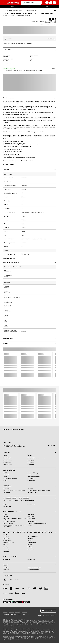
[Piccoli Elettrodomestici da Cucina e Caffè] (36, 460)
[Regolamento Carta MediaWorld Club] (10, 615)
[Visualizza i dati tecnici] (7, 65)
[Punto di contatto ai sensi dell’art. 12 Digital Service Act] (39, 492)
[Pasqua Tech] (6, 536)
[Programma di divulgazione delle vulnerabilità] (37, 524)
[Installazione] (6, 506)
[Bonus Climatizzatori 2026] (33, 538)
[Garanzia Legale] (6, 560)
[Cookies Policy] (6, 571)
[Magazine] (5, 481)
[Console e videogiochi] (7, 458)
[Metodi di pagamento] (7, 474)
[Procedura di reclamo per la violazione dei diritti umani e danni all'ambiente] (15, 527)
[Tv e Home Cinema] (32, 458)
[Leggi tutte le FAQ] (9, 448)
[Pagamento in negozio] (17, 594)
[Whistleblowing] (31, 517)
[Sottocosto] (30, 545)
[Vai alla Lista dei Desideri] (51, 3)
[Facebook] (49, 447)
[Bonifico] (11, 594)
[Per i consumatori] (7, 490)
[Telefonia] (5, 456)
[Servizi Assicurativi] (31, 506)
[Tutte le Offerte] (31, 464)
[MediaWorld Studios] (32, 522)
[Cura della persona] (7, 464)
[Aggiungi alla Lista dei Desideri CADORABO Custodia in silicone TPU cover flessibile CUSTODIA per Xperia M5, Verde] (55, 10)
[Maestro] (41, 589)
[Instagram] (52, 447)
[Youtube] (55, 447)
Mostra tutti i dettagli (9, 259)
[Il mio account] (47, 3)
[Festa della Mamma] (32, 543)
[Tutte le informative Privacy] (33, 571)
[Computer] (30, 456)
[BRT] (5, 580)
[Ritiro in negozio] (6, 476)
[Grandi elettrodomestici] (8, 460)
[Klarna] (23, 594)
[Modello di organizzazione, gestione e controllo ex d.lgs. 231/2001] (15, 520)
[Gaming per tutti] (31, 551)
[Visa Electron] (29, 589)
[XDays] (29, 547)
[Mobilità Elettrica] (31, 462)
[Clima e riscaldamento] (8, 462)
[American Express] (11, 589)
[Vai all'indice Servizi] (7, 508)
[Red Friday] (5, 547)
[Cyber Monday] (6, 538)
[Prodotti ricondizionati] (8, 466)
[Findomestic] (5, 594)
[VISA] (5, 589)
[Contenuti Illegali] (7, 493)
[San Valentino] (31, 541)
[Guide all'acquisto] (31, 481)
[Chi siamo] (5, 515)
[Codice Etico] (5, 517)
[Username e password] (32, 476)
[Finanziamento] (31, 504)
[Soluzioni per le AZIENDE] (8, 504)
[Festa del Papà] (6, 545)
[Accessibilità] (5, 613)
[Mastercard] (35, 589)
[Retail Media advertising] (8, 524)
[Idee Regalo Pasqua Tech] (8, 543)
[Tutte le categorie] (4, 3)
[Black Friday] (30, 536)
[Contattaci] (5, 478)
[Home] (4, 10)
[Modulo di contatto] (21, 448)
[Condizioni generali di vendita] (34, 478)
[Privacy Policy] (6, 569)
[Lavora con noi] (31, 515)
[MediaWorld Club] (31, 519)
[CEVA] (11, 580)
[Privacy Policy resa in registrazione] (35, 569)
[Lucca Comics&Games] (7, 541)
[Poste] (17, 581)
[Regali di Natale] (6, 539)
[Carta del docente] (31, 549)
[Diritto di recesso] (31, 560)
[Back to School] (6, 549)
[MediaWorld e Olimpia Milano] (9, 522)
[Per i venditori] (31, 490)
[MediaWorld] (13, 3)
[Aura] (46, 589)
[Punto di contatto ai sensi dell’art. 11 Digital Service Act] (14, 492)
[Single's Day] (30, 539)
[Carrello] (54, 3)
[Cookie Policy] (18, 613)
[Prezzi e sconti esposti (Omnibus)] (10, 479)
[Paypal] (17, 589)
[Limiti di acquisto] (31, 479)
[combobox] (32, 3)
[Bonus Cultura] (6, 551)
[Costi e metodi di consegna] (33, 474)
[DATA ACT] (30, 526)
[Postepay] (23, 589)
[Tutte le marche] (31, 466)
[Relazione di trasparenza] (33, 493)
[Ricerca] (23, 3)
